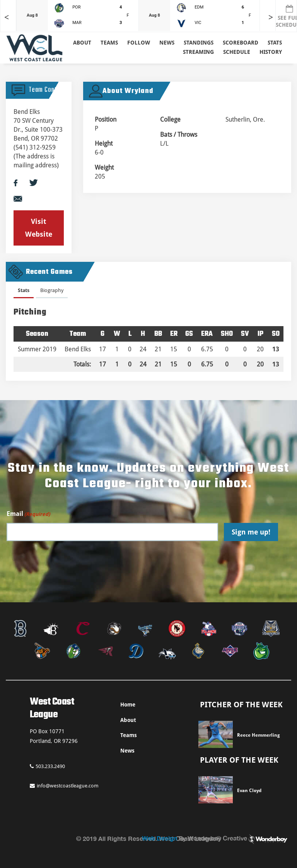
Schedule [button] (237, 52)
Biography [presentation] (52, 290)
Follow (139, 43)
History (271, 52)
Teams (129, 735)
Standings (199, 43)
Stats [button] (275, 43)
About (82, 43)
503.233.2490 (47, 766)
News (167, 43)
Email (28, 514)
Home (128, 705)
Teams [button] (109, 43)
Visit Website (39, 228)
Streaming (198, 52)
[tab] (24, 292)
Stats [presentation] (24, 290)
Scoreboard (241, 43)
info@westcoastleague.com (64, 786)
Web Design (160, 838)
